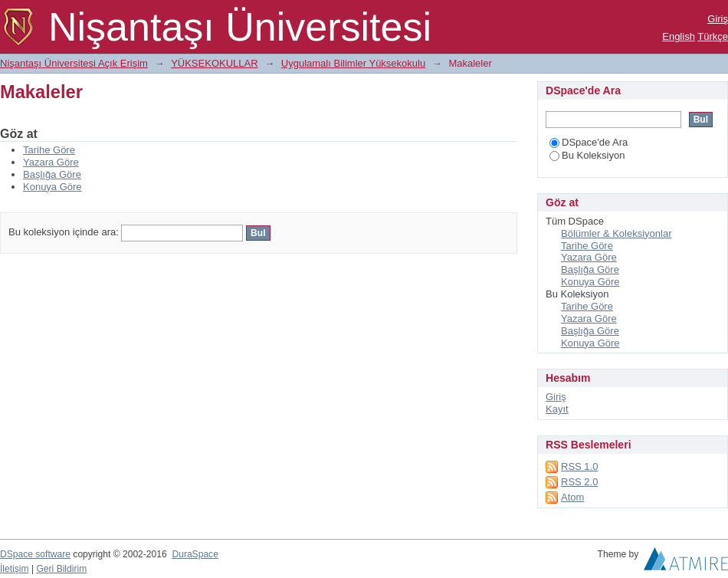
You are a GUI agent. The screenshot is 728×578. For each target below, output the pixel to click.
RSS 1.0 (579, 466)
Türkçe (713, 36)
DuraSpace (195, 554)
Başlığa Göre (52, 174)
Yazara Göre (51, 162)
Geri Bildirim (61, 569)
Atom (572, 497)
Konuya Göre (52, 187)
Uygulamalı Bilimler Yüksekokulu (353, 63)
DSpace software (35, 554)
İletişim (15, 569)
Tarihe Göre (49, 150)
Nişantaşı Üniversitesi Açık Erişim (74, 63)
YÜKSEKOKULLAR (214, 63)
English (679, 36)
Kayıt (557, 409)
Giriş (718, 19)
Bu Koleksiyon (587, 155)
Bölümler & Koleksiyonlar (617, 233)
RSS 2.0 (579, 482)
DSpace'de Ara (589, 142)
